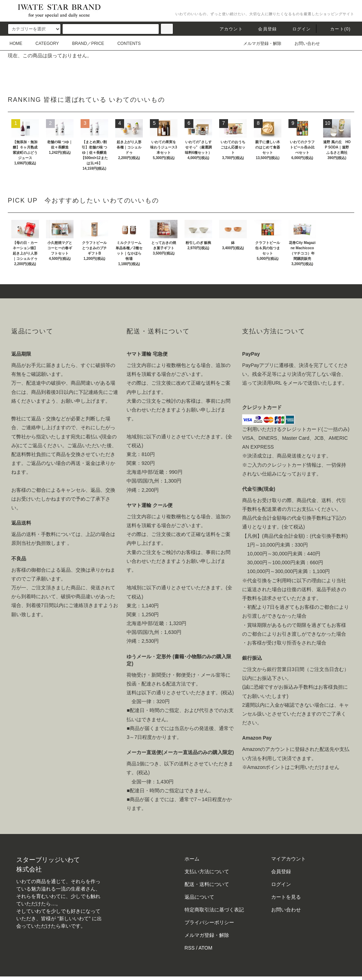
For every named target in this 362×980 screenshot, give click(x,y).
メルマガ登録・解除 (258, 43)
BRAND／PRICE (84, 43)
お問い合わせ (303, 43)
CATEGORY (43, 43)
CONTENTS (125, 43)
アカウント (227, 29)
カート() (336, 29)
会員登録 (263, 29)
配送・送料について (207, 884)
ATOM (206, 948)
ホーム (192, 859)
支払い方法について (207, 871)
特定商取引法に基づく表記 (214, 910)
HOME (16, 43)
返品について (199, 897)
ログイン (297, 29)
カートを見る (286, 897)
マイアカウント (288, 859)
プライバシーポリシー (209, 922)
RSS (190, 948)
